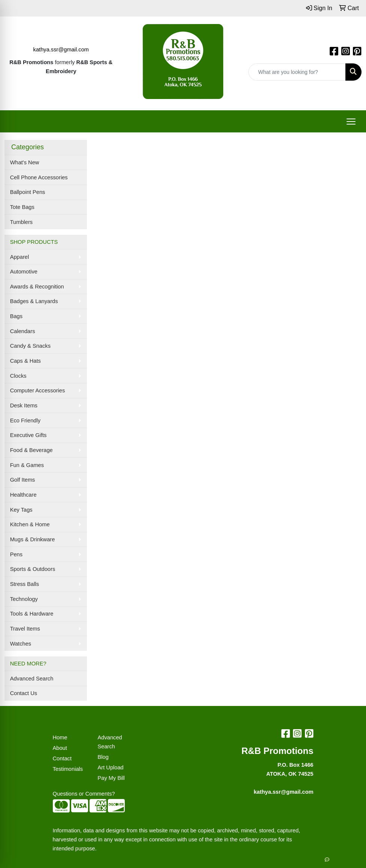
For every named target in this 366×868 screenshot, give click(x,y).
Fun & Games (27, 465)
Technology (24, 599)
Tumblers (22, 222)
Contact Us (24, 693)
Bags (16, 316)
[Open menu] (351, 122)
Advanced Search (32, 679)
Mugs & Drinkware (33, 539)
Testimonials (68, 769)
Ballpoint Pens (28, 192)
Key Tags (21, 510)
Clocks (18, 376)
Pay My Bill (111, 778)
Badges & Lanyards (34, 301)
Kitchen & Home (30, 524)
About (60, 748)
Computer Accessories (38, 390)
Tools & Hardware (32, 614)
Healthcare (23, 495)
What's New (25, 162)
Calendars (23, 331)
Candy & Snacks (30, 346)
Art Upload (111, 767)
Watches (21, 644)
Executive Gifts (28, 435)
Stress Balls (25, 584)
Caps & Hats (25, 361)
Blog (103, 757)
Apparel (20, 257)
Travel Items (25, 629)
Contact (62, 758)
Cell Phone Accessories (39, 177)
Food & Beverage (31, 450)
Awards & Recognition (37, 287)
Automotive (24, 272)
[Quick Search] (297, 72)
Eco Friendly (25, 420)
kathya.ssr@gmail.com (61, 50)
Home (60, 737)
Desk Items (24, 405)
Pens (16, 554)
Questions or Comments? (84, 794)
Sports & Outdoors (33, 569)
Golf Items (23, 480)
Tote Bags (22, 207)
